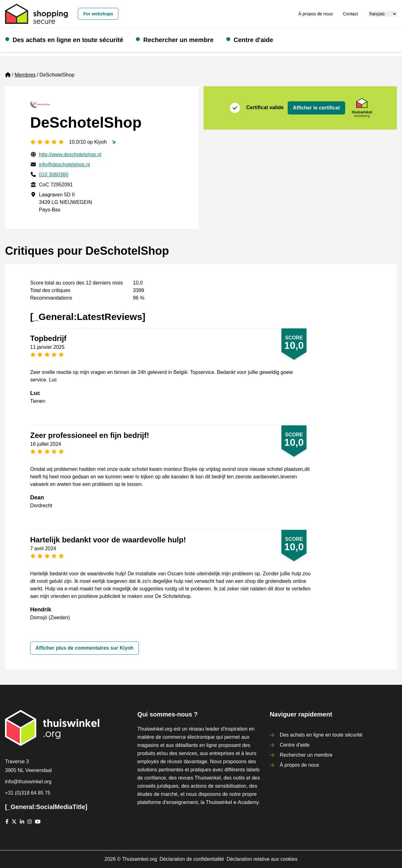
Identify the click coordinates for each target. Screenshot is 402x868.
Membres (25, 75)
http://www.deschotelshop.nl (70, 154)
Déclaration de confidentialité (192, 859)
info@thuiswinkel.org (28, 782)
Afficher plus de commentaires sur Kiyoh (84, 648)
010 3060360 (54, 175)
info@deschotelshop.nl (64, 165)
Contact (350, 14)
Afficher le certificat (316, 108)
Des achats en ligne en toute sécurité (68, 40)
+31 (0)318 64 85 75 (28, 793)
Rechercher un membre (178, 40)
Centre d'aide (253, 40)
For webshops (98, 14)
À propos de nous (316, 14)
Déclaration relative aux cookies (262, 859)
